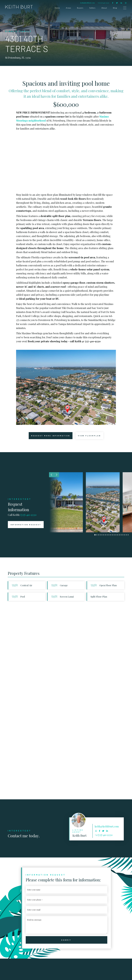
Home (57, 8)
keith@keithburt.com (88, 3)
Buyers (80, 8)
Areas (68, 8)
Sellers (92, 8)
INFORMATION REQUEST (25, 525)
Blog (115, 8)
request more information (49, 436)
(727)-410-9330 (28, 515)
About (104, 8)
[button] (52, 475)
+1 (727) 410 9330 (103, 3)
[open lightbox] (89, 436)
